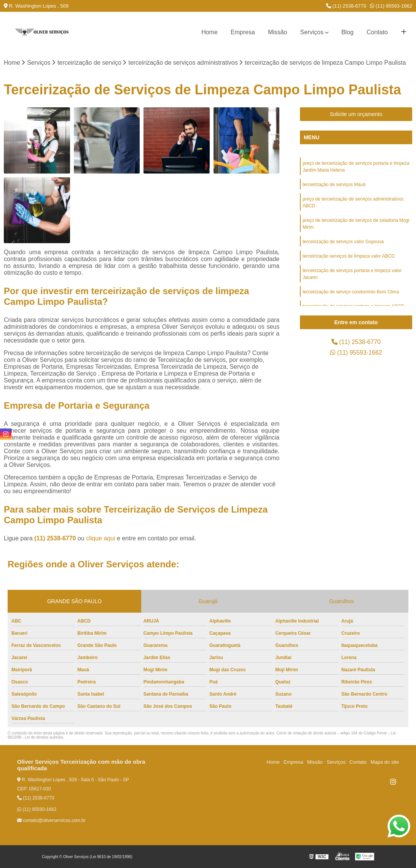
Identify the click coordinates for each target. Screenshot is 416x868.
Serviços (312, 32)
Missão (278, 32)
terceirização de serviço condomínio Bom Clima (351, 292)
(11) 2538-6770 (346, 6)
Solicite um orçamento (356, 114)
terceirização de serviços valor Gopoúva (343, 242)
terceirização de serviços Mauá (334, 185)
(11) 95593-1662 (391, 6)
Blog (347, 32)
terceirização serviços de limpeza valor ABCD (349, 256)
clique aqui (101, 538)
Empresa (243, 32)
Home (210, 32)
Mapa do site (384, 762)
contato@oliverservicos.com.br (51, 820)
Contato (377, 32)
